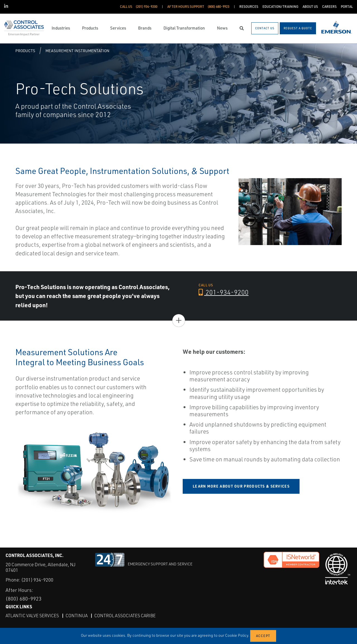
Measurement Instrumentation (77, 51)
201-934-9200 (224, 292)
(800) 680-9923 (24, 599)
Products (25, 51)
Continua (77, 616)
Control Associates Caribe (125, 616)
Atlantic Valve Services (32, 616)
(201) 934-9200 (37, 580)
